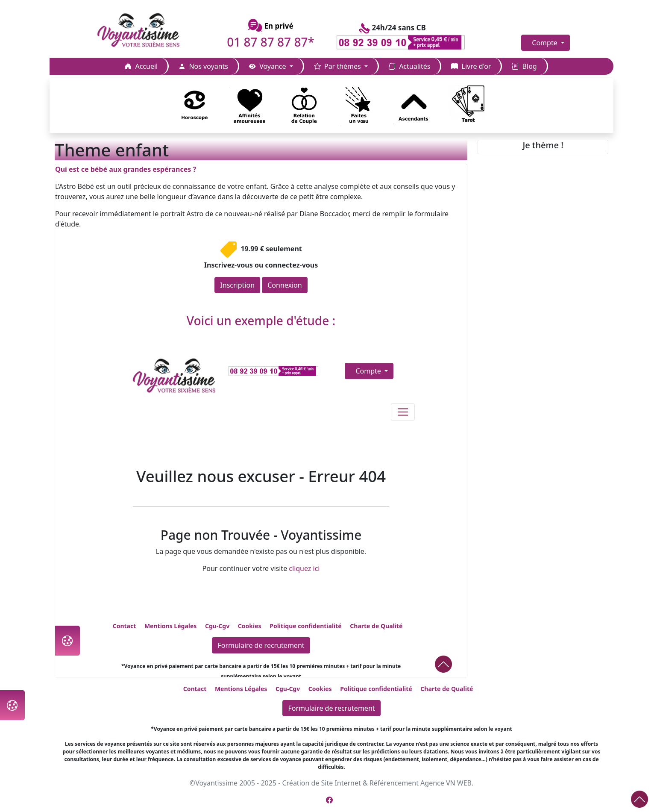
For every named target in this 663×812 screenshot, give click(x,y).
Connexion (285, 285)
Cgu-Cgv (288, 689)
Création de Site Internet (321, 783)
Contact (195, 689)
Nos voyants (203, 66)
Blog (524, 66)
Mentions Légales (241, 689)
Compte (546, 43)
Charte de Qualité (447, 689)
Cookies (320, 689)
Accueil (141, 66)
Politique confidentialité (376, 689)
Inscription (237, 285)
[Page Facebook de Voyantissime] (329, 800)
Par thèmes (338, 66)
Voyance (268, 66)
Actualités (409, 66)
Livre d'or (471, 66)
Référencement (394, 783)
